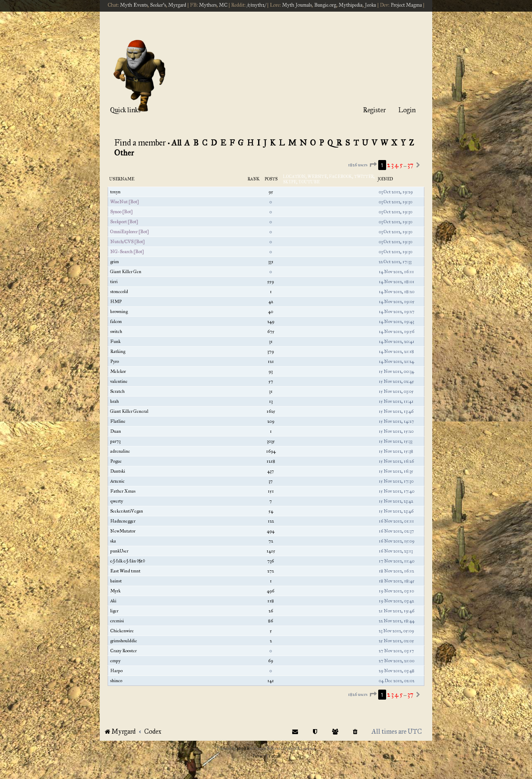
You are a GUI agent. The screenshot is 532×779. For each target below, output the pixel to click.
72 (271, 541)
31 (271, 341)
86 (271, 621)
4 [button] (397, 165)
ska (113, 541)
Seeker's (158, 5)
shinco (116, 681)
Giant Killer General (129, 411)
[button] (373, 165)
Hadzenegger (123, 521)
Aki (113, 601)
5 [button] (401, 165)
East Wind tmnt (125, 571)
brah (115, 401)
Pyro (115, 361)
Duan (116, 431)
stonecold (119, 292)
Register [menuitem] (374, 110)
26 (271, 611)
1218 (271, 461)
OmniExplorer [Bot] (129, 232)
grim (115, 262)
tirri (114, 282)
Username (122, 179)
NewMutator (123, 531)
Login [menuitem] (407, 110)
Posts (271, 179)
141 (271, 681)
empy (115, 661)
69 (271, 661)
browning (119, 312)
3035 (271, 441)
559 (271, 282)
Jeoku (371, 5)
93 (271, 371)
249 (271, 322)
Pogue (116, 461)
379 (271, 351)
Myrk (115, 591)
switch (116, 332)
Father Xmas (123, 491)
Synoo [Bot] (121, 212)
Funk (115, 341)
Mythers (208, 5)
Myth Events (134, 5)
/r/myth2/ (256, 5)
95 (271, 192)
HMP (116, 302)
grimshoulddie (124, 641)
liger (114, 611)
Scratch (117, 391)
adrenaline (120, 451)
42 (271, 302)
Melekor (118, 371)
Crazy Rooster (123, 651)
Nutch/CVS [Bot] (127, 242)
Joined (385, 179)
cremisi (117, 621)
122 (271, 521)
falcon (116, 322)
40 (271, 312)
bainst (116, 581)
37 (271, 481)
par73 (115, 441)
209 (271, 421)
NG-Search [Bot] (127, 252)
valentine (119, 381)
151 (271, 491)
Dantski (118, 471)
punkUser (119, 551)
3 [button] (392, 165)
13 (271, 401)
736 (271, 561)
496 (271, 591)
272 (271, 571)
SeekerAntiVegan (127, 511)
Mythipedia (351, 5)
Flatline (118, 421)
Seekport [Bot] (124, 222)
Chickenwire (122, 631)
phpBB (243, 749)
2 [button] (389, 165)
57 (271, 381)
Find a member (140, 143)
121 (271, 361)
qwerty (117, 501)
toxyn (115, 192)
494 (271, 531)
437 (271, 471)
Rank (254, 179)
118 (271, 601)
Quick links (125, 110)
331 (271, 262)
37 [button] (410, 165)
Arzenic (117, 481)
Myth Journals (297, 5)
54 (271, 511)
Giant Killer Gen (126, 272)
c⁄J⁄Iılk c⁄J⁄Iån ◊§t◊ (128, 561)
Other (124, 153)
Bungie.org (325, 5)
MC (223, 5)
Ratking (118, 351)
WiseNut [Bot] (124, 202)
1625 (271, 411)
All (176, 143)
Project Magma (406, 5)
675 (271, 332)
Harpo (116, 671)
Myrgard (177, 5)
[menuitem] (355, 731)
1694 (271, 451)
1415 (271, 551)
